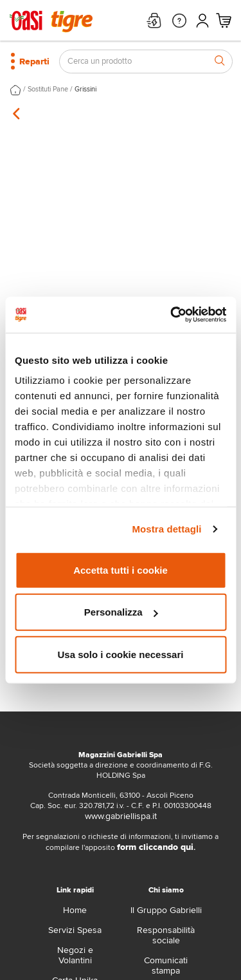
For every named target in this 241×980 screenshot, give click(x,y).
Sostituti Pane (48, 89)
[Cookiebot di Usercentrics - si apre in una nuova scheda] (172, 315)
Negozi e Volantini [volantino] (75, 955)
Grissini (85, 89)
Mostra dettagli (166, 529)
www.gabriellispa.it (121, 816)
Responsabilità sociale (166, 935)
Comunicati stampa (166, 966)
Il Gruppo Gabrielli (166, 910)
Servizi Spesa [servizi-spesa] (75, 930)
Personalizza (121, 612)
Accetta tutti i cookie (121, 570)
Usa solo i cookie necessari (121, 654)
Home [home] (75, 910)
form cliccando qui (155, 847)
